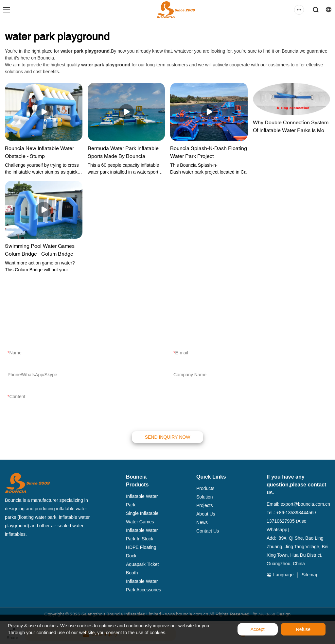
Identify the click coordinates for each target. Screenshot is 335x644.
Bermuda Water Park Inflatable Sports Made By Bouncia (123, 152)
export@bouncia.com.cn (305, 504)
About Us (206, 514)
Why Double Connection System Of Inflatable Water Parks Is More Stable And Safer (291, 127)
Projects (205, 505)
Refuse (303, 629)
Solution (205, 497)
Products (205, 488)
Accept (258, 629)
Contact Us (208, 531)
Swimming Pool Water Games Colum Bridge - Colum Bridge (40, 250)
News (202, 522)
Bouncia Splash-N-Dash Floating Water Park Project (209, 152)
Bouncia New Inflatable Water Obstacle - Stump (39, 152)
